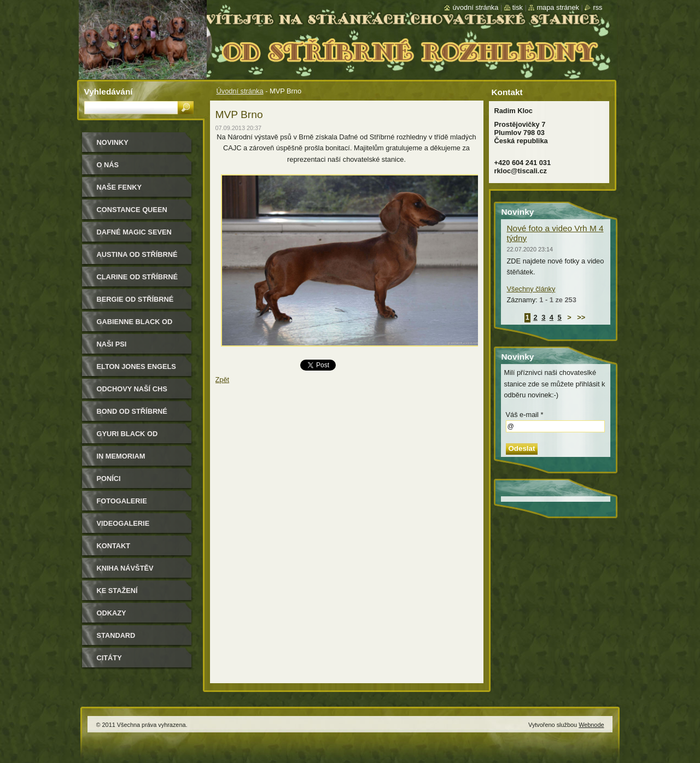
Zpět (223, 380)
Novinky (113, 142)
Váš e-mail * (525, 415)
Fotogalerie (122, 501)
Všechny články (531, 289)
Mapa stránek (558, 7)
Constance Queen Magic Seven (132, 213)
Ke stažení (117, 591)
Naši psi (112, 344)
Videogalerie (123, 523)
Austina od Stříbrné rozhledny (137, 258)
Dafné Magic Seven (134, 232)
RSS (597, 7)
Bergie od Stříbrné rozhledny (135, 303)
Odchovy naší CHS (132, 389)
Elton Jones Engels (136, 366)
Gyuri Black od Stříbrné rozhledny (138, 438)
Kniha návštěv (125, 568)
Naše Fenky (119, 187)
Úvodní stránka (240, 91)
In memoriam (121, 456)
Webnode (591, 725)
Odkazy (112, 613)
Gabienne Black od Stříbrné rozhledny (138, 325)
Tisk (518, 7)
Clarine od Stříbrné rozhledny (138, 281)
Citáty (109, 658)
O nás (108, 165)
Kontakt (114, 546)
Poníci (109, 479)
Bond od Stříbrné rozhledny (132, 415)
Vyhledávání (109, 92)
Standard (116, 635)
